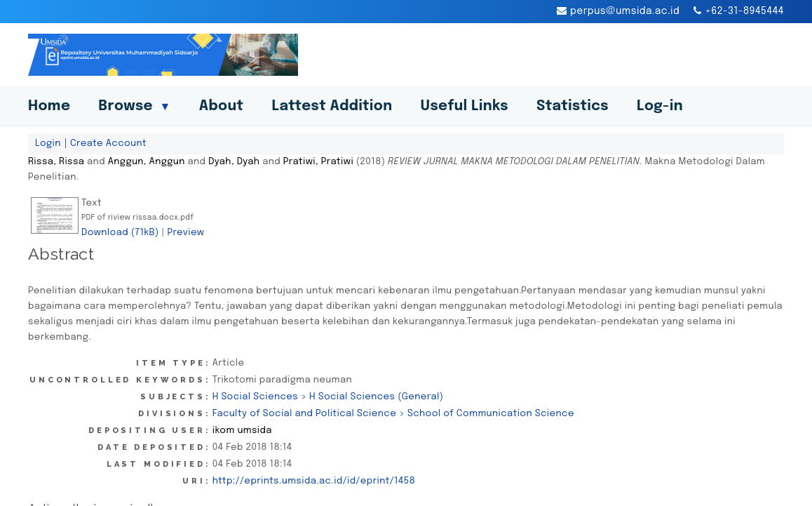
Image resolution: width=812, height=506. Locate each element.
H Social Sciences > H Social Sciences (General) (328, 397)
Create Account (108, 143)
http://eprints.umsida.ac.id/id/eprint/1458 (314, 481)
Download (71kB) (120, 232)
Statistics (573, 106)
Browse (134, 106)
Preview (185, 232)
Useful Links (464, 106)
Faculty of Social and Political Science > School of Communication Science (393, 413)
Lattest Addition (332, 106)
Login (48, 143)
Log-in (660, 106)
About (222, 106)
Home (49, 106)
